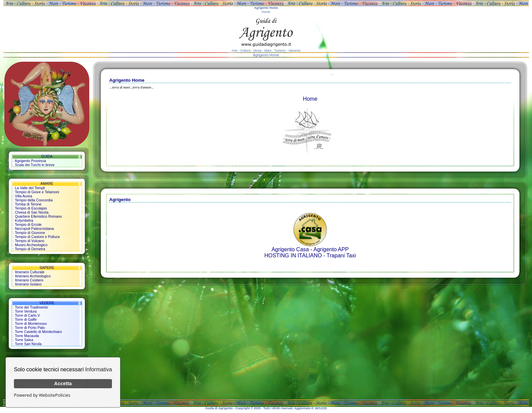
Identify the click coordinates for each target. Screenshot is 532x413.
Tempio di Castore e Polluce (37, 237)
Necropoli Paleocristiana (34, 229)
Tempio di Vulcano (30, 241)
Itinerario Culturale (30, 272)
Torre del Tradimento (32, 307)
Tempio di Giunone (30, 233)
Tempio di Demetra (30, 249)
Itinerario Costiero (29, 280)
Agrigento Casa (290, 249)
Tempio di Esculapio (31, 208)
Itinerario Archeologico (33, 276)
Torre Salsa (24, 340)
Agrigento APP (331, 249)
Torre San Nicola (28, 344)
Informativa (99, 369)
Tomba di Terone (28, 204)
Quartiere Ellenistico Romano (39, 216)
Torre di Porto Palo (30, 328)
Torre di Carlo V (27, 315)
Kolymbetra (24, 220)
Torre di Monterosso (31, 323)
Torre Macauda (27, 336)
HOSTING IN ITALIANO (293, 255)
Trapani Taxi (341, 255)
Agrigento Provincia (30, 161)
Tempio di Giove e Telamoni (37, 192)
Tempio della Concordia (34, 200)
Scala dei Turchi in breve (35, 165)
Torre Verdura (26, 311)
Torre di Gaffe (26, 319)
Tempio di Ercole (28, 224)
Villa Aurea (24, 196)
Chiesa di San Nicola (32, 212)
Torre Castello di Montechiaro (39, 332)
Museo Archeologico (31, 245)
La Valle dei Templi (30, 188)
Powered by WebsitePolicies (42, 395)
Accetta (63, 383)
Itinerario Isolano (28, 284)
